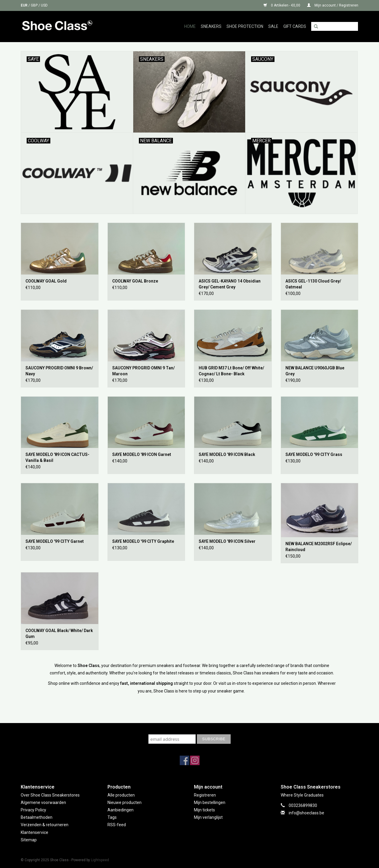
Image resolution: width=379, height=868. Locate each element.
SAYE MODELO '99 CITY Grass (314, 454)
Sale (273, 26)
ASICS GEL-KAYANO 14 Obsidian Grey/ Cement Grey (230, 284)
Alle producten (121, 795)
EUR (25, 5)
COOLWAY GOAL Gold (46, 281)
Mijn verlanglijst (208, 817)
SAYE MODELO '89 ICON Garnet (142, 454)
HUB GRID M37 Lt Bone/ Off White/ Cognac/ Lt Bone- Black (231, 371)
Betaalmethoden (37, 817)
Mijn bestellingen (210, 802)
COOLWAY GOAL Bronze (135, 281)
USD (44, 5)
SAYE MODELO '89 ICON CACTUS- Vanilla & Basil (57, 457)
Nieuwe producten (125, 802)
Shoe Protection (245, 26)
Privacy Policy (33, 810)
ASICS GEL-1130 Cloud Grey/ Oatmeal (313, 284)
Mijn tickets (204, 810)
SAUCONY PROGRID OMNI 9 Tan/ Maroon (143, 371)
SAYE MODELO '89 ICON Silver (227, 541)
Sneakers (211, 26)
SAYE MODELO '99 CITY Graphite (143, 541)
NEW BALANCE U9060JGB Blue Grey (315, 371)
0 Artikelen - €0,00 (282, 5)
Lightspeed (100, 860)
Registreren (205, 795)
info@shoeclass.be (306, 813)
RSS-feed (117, 825)
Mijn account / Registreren (333, 5)
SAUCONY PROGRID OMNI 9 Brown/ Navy (59, 371)
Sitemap (29, 840)
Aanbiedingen (121, 810)
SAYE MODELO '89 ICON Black (227, 454)
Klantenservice (34, 832)
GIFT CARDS (295, 26)
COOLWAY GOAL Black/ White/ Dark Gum (59, 634)
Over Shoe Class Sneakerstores (50, 795)
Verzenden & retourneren (45, 825)
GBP (35, 5)
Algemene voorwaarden (43, 802)
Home (190, 26)
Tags (112, 817)
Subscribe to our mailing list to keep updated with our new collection (189, 729)
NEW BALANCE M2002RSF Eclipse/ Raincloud (319, 547)
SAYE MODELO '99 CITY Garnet (55, 541)
